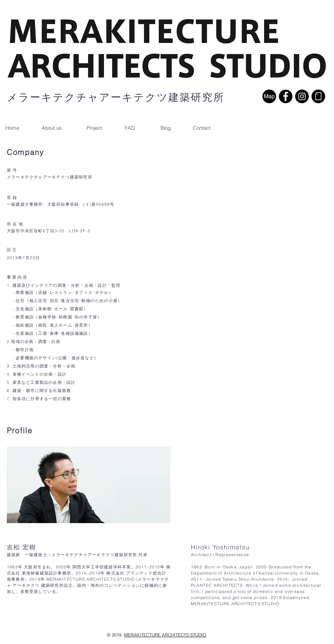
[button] (201, 128)
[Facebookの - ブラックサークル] (286, 96)
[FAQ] (130, 128)
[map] (269, 96)
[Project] (94, 128)
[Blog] (166, 128)
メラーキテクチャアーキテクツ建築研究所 (116, 97)
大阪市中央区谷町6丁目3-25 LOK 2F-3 (49, 231)
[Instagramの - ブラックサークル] (302, 96)
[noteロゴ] (318, 96)
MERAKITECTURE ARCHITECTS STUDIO (165, 635)
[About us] (51, 128)
